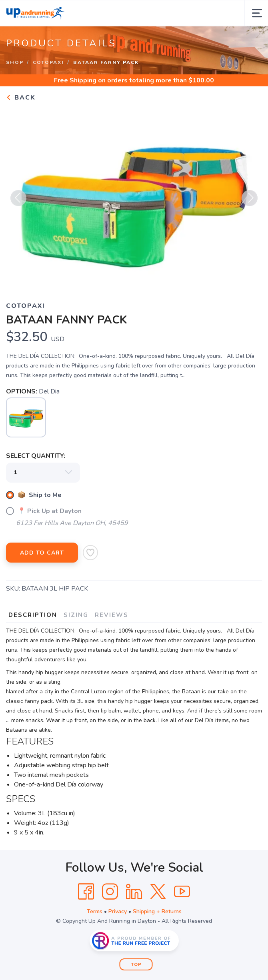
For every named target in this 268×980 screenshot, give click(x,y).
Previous (18, 201)
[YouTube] (182, 892)
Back (21, 98)
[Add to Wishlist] (90, 553)
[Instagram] (110, 892)
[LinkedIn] (134, 892)
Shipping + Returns (157, 911)
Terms (95, 911)
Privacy (118, 911)
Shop (15, 62)
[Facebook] (86, 892)
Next (250, 201)
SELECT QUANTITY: (36, 456)
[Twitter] (158, 892)
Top (136, 965)
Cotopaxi (48, 62)
